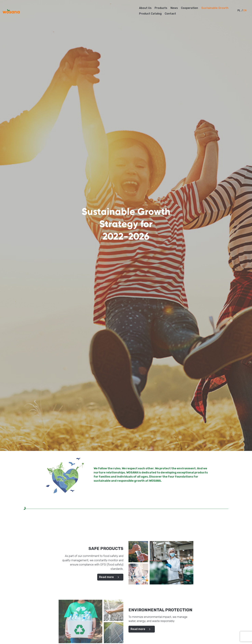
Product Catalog (150, 14)
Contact (170, 14)
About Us (145, 8)
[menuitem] (239, 11)
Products (161, 8)
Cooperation (189, 8)
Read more (110, 577)
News (174, 8)
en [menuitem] (245, 11)
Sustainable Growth (215, 8)
